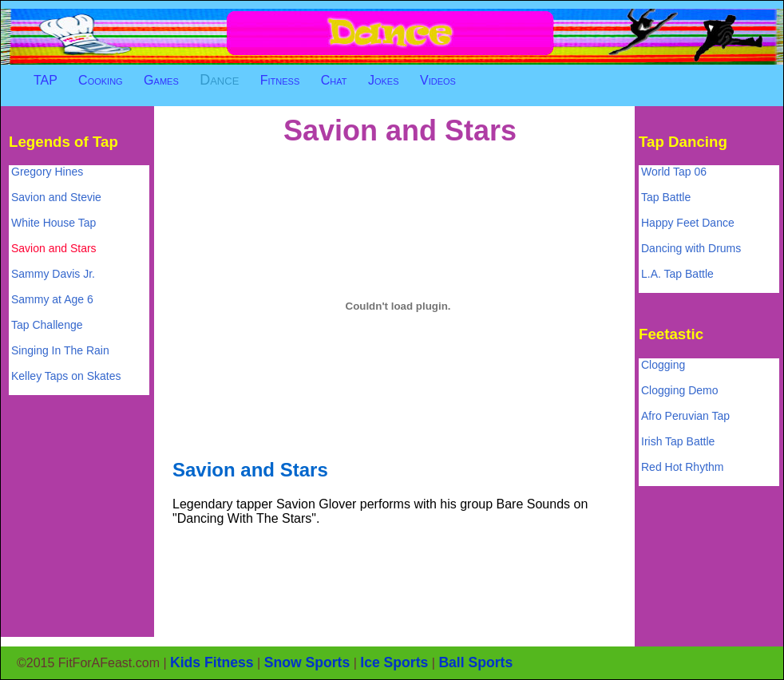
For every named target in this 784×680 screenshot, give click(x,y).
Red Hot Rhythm (682, 467)
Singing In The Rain (60, 350)
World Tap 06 (674, 172)
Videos (438, 80)
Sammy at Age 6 (52, 299)
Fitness (280, 80)
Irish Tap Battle (678, 441)
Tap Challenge (47, 325)
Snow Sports (307, 662)
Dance (219, 80)
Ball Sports (475, 662)
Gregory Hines (47, 172)
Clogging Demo (680, 390)
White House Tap (53, 223)
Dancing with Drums (691, 248)
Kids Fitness (212, 662)
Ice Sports (394, 662)
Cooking (101, 80)
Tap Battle (666, 197)
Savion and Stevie (56, 197)
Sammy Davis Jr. (53, 274)
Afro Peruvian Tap (685, 416)
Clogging (663, 365)
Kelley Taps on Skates (66, 376)
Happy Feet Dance (688, 223)
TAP (46, 80)
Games (161, 80)
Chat (334, 80)
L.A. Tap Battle (677, 274)
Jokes (384, 80)
